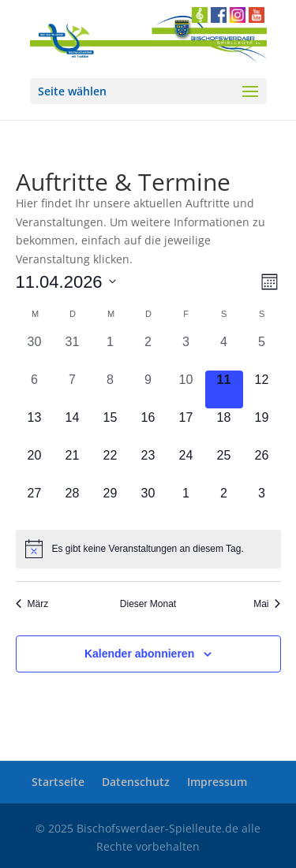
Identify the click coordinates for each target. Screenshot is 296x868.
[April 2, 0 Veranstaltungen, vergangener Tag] (148, 352)
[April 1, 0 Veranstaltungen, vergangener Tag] (111, 352)
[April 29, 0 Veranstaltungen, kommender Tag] (111, 503)
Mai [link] (267, 604)
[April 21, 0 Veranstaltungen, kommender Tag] (73, 465)
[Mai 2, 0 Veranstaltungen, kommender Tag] (224, 503)
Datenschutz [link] (136, 782)
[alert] (148, 549)
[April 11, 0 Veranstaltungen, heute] (224, 389)
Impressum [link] (217, 782)
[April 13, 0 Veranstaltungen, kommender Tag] (35, 427)
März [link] (32, 604)
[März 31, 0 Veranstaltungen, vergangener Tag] (73, 352)
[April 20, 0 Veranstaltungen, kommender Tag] (35, 465)
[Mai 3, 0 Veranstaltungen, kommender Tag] (262, 503)
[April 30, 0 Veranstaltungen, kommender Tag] (148, 503)
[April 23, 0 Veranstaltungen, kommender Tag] (148, 465)
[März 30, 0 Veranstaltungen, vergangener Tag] (35, 352)
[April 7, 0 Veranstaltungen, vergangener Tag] (73, 389)
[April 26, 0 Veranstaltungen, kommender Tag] (262, 465)
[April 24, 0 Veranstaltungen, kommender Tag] (186, 465)
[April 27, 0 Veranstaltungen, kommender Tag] (35, 503)
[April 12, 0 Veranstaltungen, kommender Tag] (262, 389)
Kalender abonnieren (139, 654)
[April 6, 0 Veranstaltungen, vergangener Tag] (35, 389)
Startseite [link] (58, 782)
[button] (148, 91)
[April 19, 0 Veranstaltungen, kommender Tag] (262, 427)
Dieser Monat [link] (148, 604)
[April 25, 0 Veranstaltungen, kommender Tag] (224, 465)
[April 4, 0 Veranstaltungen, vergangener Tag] (224, 352)
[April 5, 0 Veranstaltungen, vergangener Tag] (262, 352)
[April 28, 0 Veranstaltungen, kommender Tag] (73, 503)
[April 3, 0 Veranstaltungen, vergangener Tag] (186, 352)
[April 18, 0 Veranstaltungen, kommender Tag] (224, 427)
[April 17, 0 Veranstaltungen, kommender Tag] (186, 427)
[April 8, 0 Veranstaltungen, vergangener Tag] (111, 389)
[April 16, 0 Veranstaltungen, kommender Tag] (148, 427)
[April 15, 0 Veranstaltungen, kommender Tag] (111, 427)
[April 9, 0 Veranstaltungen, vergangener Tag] (148, 389)
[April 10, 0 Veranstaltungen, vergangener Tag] (186, 389)
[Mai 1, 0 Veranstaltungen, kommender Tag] (186, 503)
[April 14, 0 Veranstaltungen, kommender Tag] (73, 427)
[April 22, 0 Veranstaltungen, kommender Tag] (111, 465)
